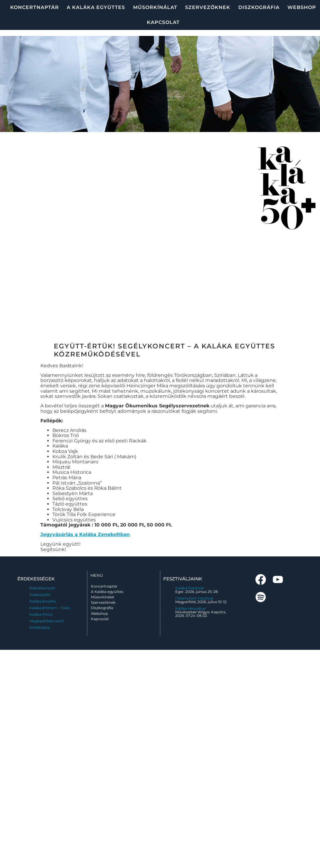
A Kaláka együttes (96, 7)
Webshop (302, 7)
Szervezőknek (208, 7)
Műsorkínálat (155, 7)
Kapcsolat (163, 22)
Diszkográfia (259, 7)
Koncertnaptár (35, 7)
